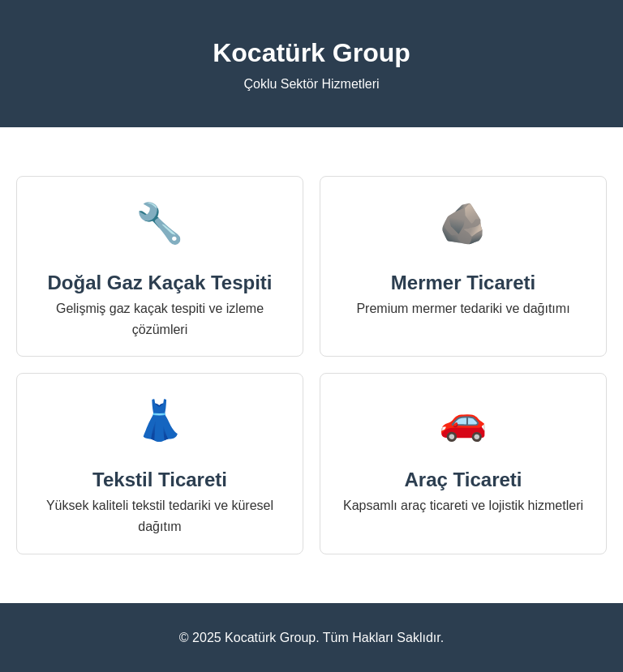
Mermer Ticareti (463, 282)
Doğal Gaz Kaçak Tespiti (160, 282)
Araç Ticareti (464, 479)
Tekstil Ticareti (160, 479)
